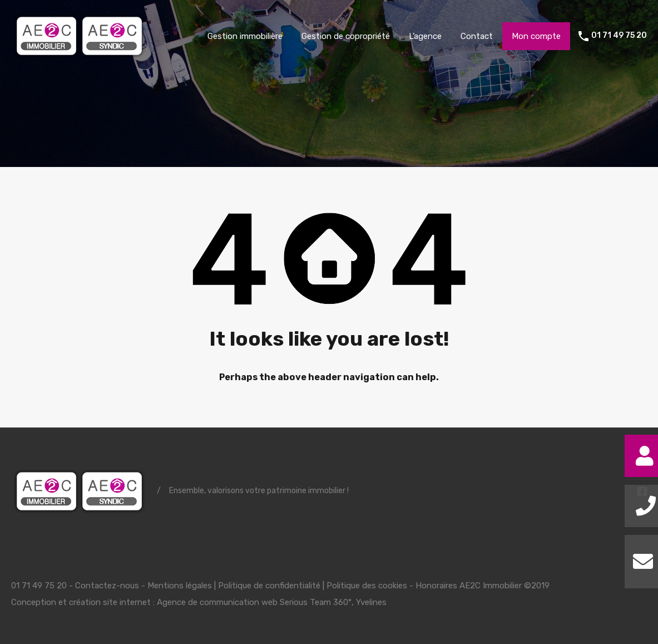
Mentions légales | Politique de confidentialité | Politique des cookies (277, 586)
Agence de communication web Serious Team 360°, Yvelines (272, 602)
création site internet (110, 602)
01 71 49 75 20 (619, 36)
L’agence (425, 36)
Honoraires (436, 586)
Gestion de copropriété (346, 36)
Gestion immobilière (245, 36)
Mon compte (536, 36)
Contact (477, 36)
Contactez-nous (107, 586)
